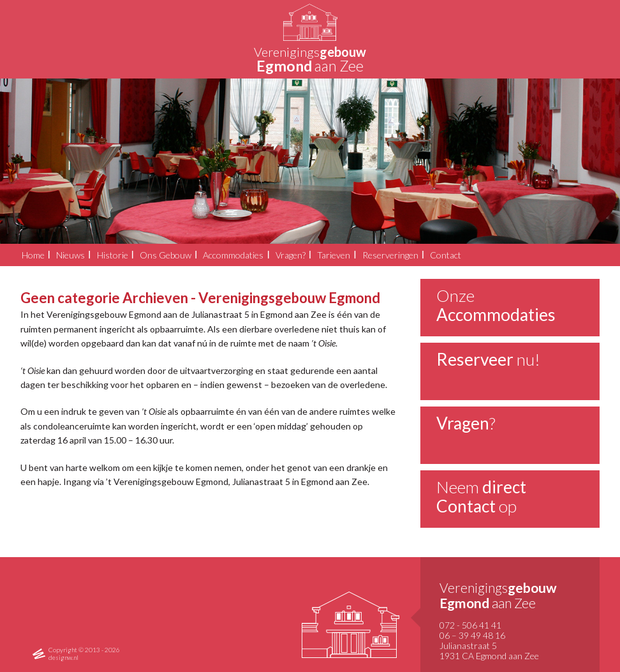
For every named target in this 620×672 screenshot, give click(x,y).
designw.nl (63, 657)
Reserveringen (390, 255)
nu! (488, 359)
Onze (496, 305)
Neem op (481, 497)
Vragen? (291, 255)
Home (33, 255)
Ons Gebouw (166, 255)
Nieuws (70, 255)
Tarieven (334, 255)
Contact (446, 255)
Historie (113, 255)
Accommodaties (233, 255)
